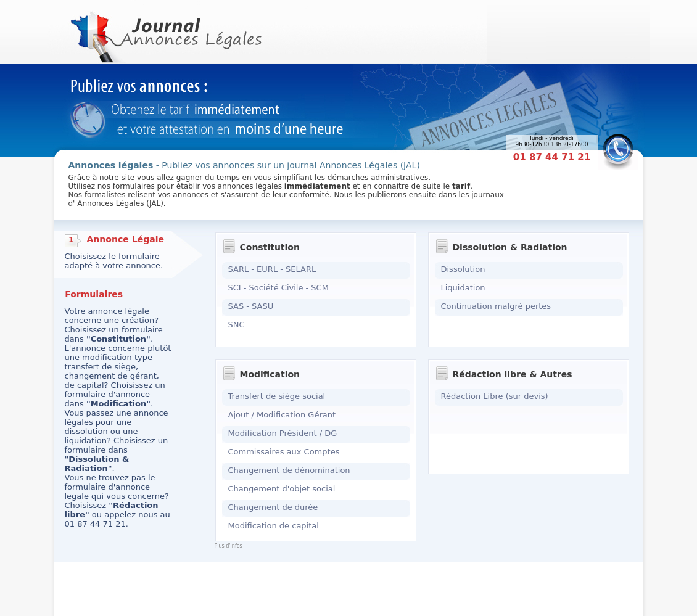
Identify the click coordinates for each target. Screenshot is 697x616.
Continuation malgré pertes (496, 306)
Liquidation (463, 288)
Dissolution (463, 269)
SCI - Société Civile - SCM (278, 288)
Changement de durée (273, 507)
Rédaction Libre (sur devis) (495, 396)
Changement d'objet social (282, 489)
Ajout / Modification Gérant (282, 415)
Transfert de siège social (277, 396)
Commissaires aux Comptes (284, 452)
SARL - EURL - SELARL (272, 269)
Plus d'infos (229, 546)
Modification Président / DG (283, 433)
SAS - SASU (251, 306)
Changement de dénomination (289, 470)
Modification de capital (274, 526)
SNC (237, 325)
